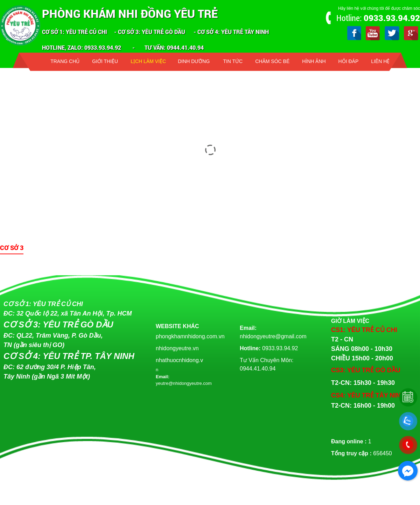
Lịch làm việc (148, 61)
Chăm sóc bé (272, 61)
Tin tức (233, 61)
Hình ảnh (314, 61)
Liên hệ (380, 61)
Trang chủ (65, 61)
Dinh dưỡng (194, 61)
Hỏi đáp (349, 61)
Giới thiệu (105, 61)
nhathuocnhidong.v (179, 360)
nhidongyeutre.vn (177, 348)
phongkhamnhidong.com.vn (190, 336)
